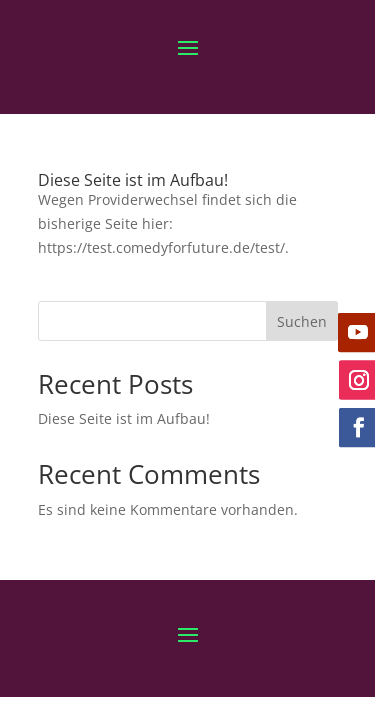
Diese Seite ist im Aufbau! (133, 180)
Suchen (302, 321)
